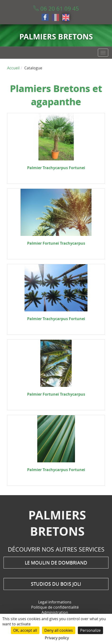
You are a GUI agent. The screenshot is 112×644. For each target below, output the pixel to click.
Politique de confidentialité (55, 607)
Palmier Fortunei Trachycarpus (56, 243)
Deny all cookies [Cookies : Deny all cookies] (59, 630)
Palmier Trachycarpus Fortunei (56, 168)
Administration (55, 612)
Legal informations (55, 602)
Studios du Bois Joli (56, 584)
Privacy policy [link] (57, 638)
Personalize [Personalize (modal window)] (90, 630)
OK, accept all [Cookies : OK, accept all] (25, 630)
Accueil (13, 68)
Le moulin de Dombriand (56, 562)
